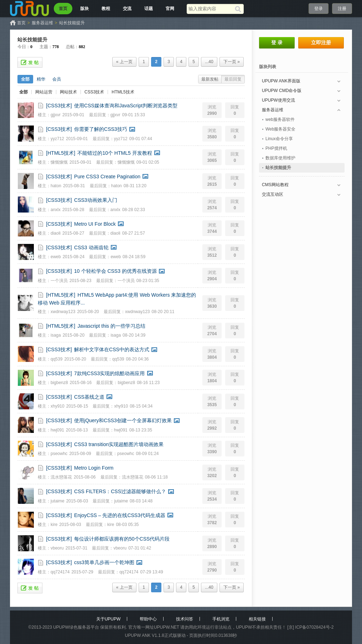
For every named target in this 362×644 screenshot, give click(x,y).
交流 (127, 9)
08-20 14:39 (134, 335)
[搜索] (239, 9)
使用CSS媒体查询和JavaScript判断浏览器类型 (126, 106)
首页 (63, 9)
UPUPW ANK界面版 (281, 81)
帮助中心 (148, 619)
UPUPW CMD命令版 (282, 91)
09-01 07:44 (141, 139)
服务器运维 (42, 23)
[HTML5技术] (61, 153)
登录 (319, 9)
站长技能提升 (72, 23)
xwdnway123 (63, 312)
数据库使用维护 (280, 158)
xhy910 (58, 406)
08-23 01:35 (148, 281)
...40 (209, 62)
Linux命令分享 (279, 139)
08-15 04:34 (141, 406)
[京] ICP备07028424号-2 (310, 627)
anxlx (56, 210)
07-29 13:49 (152, 572)
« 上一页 (124, 62)
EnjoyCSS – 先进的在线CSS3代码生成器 (120, 515)
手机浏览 (221, 619)
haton (56, 186)
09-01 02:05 (148, 162)
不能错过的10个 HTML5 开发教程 (115, 153)
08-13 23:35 (141, 430)
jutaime (58, 501)
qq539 (56, 359)
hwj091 (57, 430)
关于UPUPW (108, 619)
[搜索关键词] (211, 9)
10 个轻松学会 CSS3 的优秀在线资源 (115, 271)
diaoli (56, 233)
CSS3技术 (94, 92)
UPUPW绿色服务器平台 (76, 627)
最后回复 (233, 79)
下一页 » (232, 62)
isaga (56, 335)
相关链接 (257, 619)
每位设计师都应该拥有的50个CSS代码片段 (122, 539)
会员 (57, 79)
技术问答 (185, 619)
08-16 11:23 (148, 383)
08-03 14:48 (141, 501)
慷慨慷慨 (59, 162)
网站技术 (68, 92)
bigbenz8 (59, 383)
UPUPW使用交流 (278, 100)
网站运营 (44, 92)
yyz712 (57, 139)
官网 (170, 9)
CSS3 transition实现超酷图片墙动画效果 (119, 444)
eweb (56, 257)
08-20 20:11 (163, 312)
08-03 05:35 (127, 525)
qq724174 (60, 572)
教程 (106, 9)
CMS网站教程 (275, 185)
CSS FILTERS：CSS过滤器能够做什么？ (120, 491)
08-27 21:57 (134, 233)
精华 (41, 79)
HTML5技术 (123, 92)
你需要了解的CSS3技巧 (101, 129)
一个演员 (59, 281)
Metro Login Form (94, 468)
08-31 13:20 (135, 186)
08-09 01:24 (147, 454)
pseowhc (59, 454)
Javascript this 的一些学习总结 (111, 326)
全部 (25, 79)
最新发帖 (210, 79)
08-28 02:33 (134, 210)
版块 (84, 9)
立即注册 (321, 42)
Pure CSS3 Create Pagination (107, 177)
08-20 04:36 (137, 359)
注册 (342, 9)
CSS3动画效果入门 (96, 200)
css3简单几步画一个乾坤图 (104, 562)
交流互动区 (273, 194)
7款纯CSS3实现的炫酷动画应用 (109, 373)
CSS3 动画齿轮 (91, 247)
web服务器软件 (280, 119)
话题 (149, 9)
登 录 (277, 42)
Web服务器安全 (280, 129)
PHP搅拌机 (276, 148)
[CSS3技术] (59, 106)
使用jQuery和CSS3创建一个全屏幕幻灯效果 (123, 420)
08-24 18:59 (134, 257)
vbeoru (57, 548)
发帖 (30, 62)
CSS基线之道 (89, 397)
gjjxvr (56, 115)
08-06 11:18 (156, 477)
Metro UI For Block (95, 224)
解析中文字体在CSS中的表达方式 (112, 349)
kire (54, 525)
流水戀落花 (61, 477)
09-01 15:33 (134, 115)
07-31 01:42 (140, 548)
